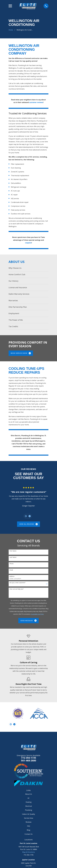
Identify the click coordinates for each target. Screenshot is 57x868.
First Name (13, 551)
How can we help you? (16, 589)
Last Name (13, 557)
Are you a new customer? (17, 583)
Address (12, 576)
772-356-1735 (29, 758)
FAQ (29, 826)
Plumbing (29, 810)
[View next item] (30, 516)
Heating (29, 802)
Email (11, 570)
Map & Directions (29, 852)
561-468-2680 (29, 761)
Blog (28, 830)
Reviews (29, 822)
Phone (11, 564)
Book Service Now (21, 353)
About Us (29, 794)
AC (29, 798)
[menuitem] (29, 268)
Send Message (28, 621)
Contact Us (29, 834)
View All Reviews (29, 524)
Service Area (29, 818)
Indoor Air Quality (28, 814)
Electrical (29, 806)
